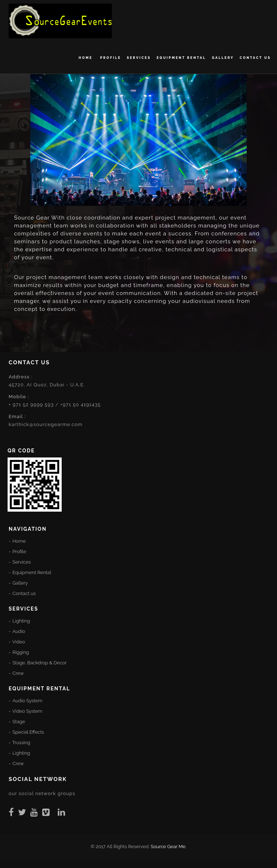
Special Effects (28, 732)
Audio (19, 631)
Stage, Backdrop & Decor (40, 663)
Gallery (223, 58)
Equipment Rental (181, 58)
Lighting (21, 621)
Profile (111, 58)
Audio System (27, 701)
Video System (27, 711)
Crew (18, 673)
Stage (19, 722)
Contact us (255, 58)
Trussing (21, 743)
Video (19, 642)
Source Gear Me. (169, 847)
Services (139, 58)
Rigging (21, 652)
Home (87, 58)
